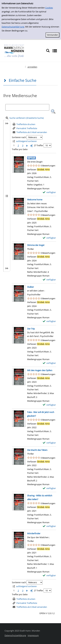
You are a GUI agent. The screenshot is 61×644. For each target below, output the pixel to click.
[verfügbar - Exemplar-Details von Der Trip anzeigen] (49, 363)
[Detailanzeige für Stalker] (30, 287)
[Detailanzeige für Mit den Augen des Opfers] (40, 370)
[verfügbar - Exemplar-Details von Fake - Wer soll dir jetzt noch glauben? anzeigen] (49, 443)
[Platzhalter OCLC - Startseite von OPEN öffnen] (23, 51)
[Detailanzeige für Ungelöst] (31, 158)
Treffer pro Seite (20, 149)
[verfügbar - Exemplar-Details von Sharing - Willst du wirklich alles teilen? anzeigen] (49, 526)
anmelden (32, 67)
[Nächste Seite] (27, 145)
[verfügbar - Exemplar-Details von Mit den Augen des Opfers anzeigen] (49, 405)
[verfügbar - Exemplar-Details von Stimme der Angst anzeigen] (49, 280)
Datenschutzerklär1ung (13, 27)
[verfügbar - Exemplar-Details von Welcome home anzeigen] (49, 238)
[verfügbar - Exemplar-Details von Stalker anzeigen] (49, 321)
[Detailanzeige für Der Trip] (31, 329)
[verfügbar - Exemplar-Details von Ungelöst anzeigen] (49, 192)
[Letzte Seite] (31, 145)
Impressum (33, 635)
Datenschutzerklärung (15, 635)
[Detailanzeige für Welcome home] (35, 200)
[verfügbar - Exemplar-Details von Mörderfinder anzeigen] (49, 575)
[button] (53, 112)
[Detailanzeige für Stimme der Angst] (36, 245)
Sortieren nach (19, 137)
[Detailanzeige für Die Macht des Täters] (37, 450)
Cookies (49, 8)
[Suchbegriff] (27, 107)
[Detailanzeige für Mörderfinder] (34, 533)
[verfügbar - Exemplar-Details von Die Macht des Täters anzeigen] (49, 488)
